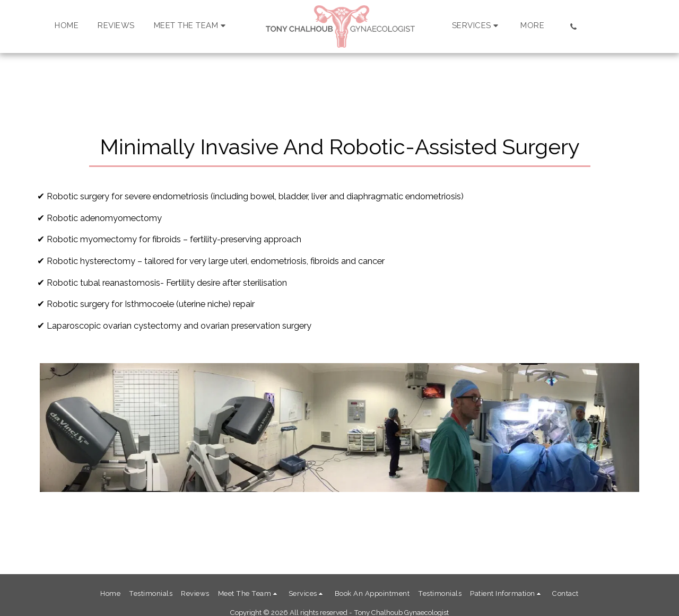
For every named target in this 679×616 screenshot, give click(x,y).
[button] (191, 27)
